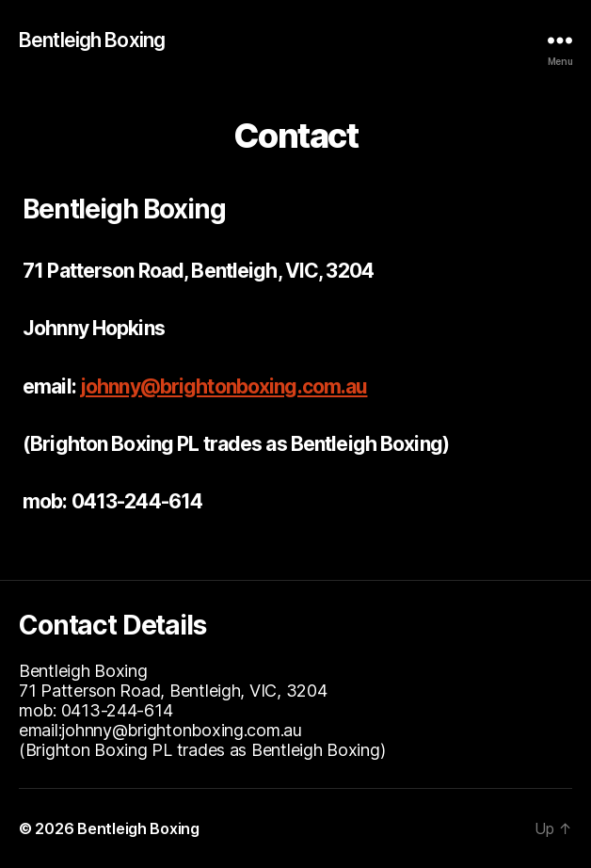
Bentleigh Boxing (92, 40)
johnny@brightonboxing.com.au (224, 386)
